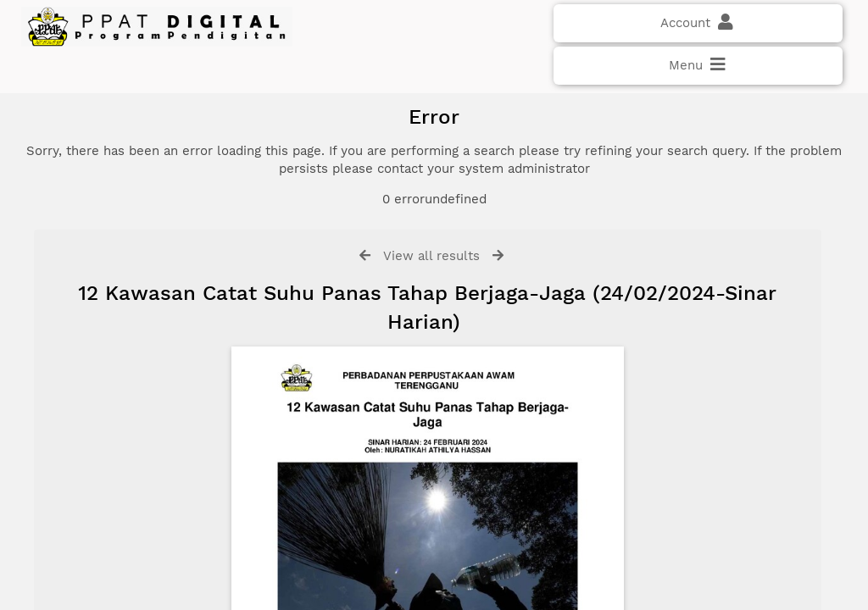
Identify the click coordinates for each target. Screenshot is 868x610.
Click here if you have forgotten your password (159, 332)
